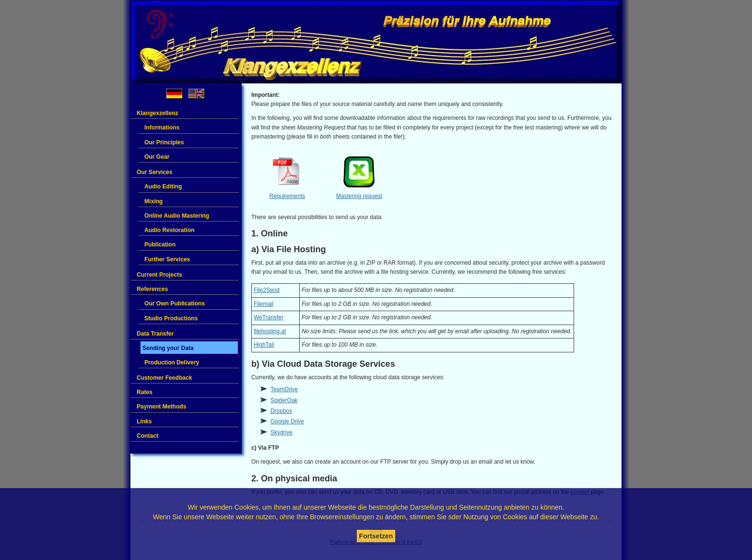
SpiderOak (284, 400)
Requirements (288, 196)
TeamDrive (284, 389)
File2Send (267, 290)
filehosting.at (270, 331)
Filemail (264, 304)
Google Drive (287, 421)
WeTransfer (269, 317)
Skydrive (282, 432)
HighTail (264, 345)
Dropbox (281, 411)
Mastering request (359, 196)
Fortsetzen (376, 536)
